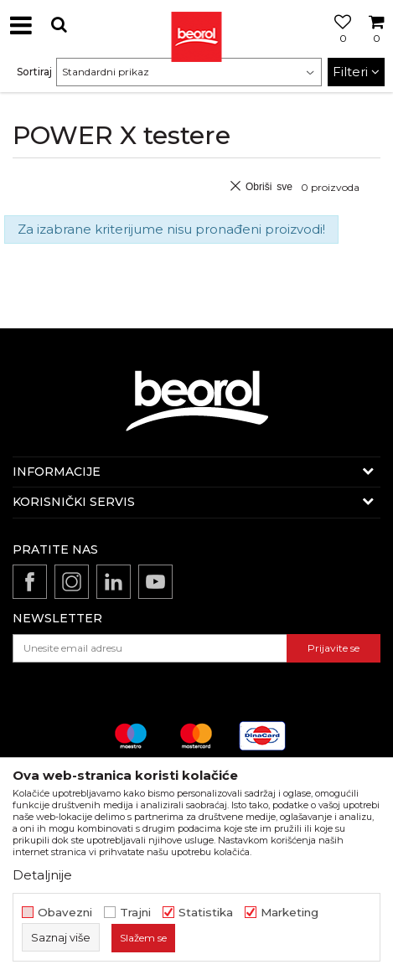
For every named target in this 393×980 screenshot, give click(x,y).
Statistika (206, 913)
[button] (59, 25)
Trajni (135, 913)
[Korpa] (376, 44)
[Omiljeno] (339, 44)
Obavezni (65, 913)
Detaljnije (42, 875)
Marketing (290, 913)
